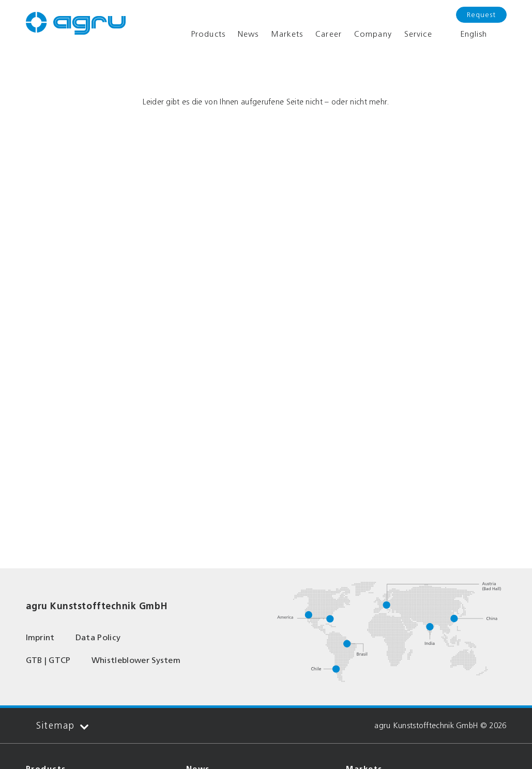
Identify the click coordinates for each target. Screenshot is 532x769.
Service (418, 34)
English (466, 34)
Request (481, 15)
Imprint (40, 637)
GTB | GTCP (48, 660)
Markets (287, 34)
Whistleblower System (136, 660)
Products (208, 34)
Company (373, 34)
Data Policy (98, 637)
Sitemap (62, 726)
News (248, 34)
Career (329, 34)
